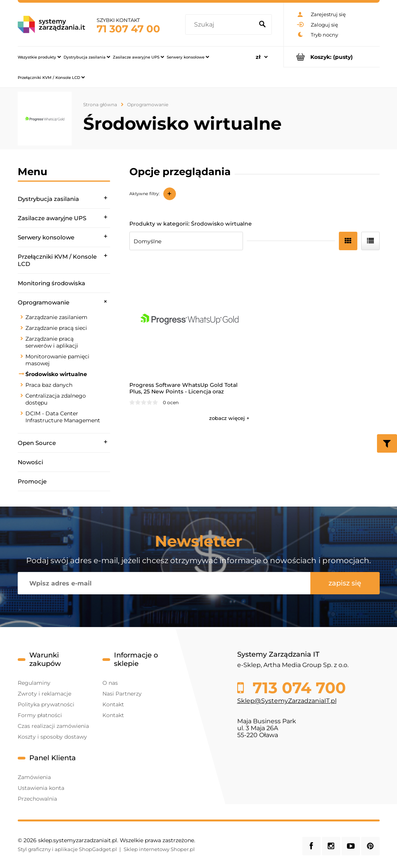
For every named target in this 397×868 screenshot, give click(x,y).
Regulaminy (34, 683)
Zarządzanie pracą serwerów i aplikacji (52, 342)
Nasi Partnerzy (122, 694)
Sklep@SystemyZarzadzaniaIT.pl (287, 701)
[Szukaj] (263, 25)
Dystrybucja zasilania (48, 199)
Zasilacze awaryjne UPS (52, 218)
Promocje (32, 481)
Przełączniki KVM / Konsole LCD (57, 260)
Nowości (30, 462)
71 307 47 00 (128, 29)
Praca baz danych (49, 385)
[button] (229, 418)
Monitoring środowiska (51, 283)
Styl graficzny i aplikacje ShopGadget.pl (67, 849)
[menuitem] (39, 57)
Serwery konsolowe (46, 237)
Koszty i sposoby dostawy (52, 737)
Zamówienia (34, 777)
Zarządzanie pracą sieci (56, 328)
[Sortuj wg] (186, 241)
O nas (110, 683)
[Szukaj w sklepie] (221, 25)
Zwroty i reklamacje (44, 694)
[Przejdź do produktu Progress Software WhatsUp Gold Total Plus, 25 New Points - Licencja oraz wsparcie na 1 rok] (190, 318)
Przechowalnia (37, 799)
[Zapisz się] (345, 583)
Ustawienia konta (41, 788)
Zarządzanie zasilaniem (56, 317)
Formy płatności (40, 715)
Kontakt (113, 704)
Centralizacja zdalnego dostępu (56, 399)
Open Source (37, 443)
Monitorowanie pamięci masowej (57, 360)
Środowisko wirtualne (56, 374)
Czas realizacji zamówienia (53, 726)
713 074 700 (297, 688)
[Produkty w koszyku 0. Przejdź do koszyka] (332, 57)
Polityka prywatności (46, 704)
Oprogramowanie (44, 302)
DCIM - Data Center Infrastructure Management (63, 417)
